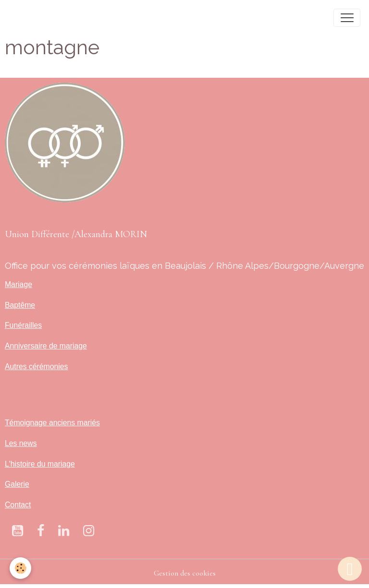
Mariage (18, 284)
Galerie (17, 484)
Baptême (20, 305)
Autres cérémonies (36, 366)
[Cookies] (20, 568)
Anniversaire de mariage (46, 346)
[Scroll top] (350, 569)
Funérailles (23, 325)
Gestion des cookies (185, 573)
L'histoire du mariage (40, 464)
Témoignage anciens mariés (52, 423)
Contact (18, 505)
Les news (21, 443)
